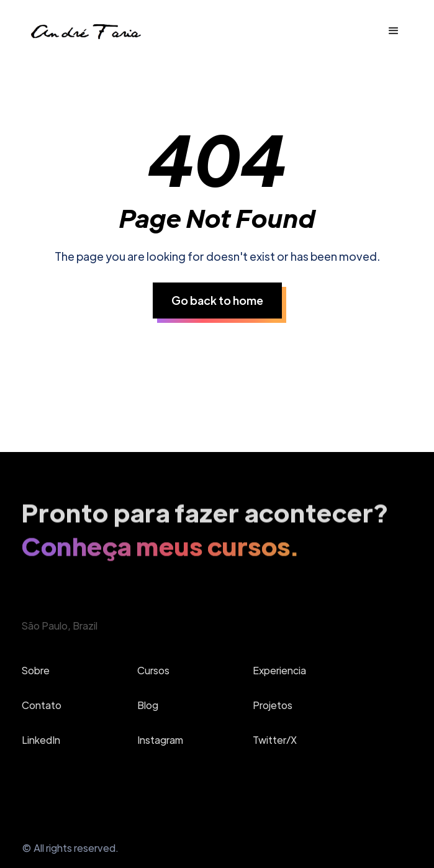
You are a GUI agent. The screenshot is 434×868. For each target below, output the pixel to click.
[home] (85, 31)
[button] (394, 31)
